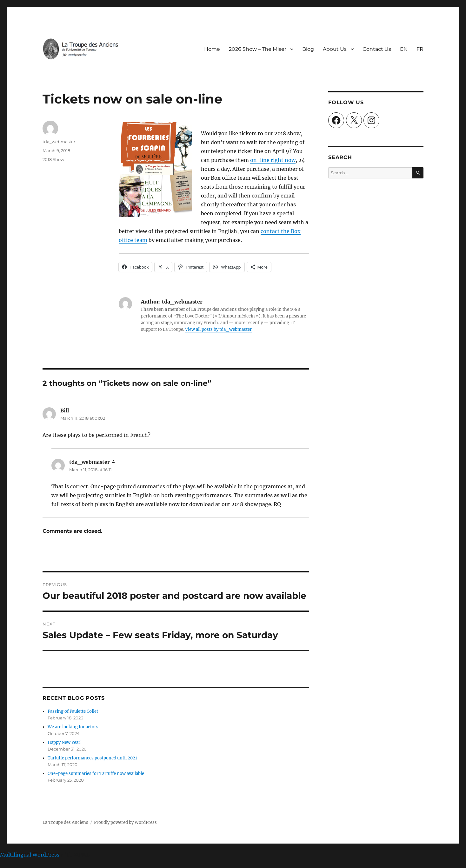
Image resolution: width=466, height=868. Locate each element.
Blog (308, 49)
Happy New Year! (65, 742)
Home (212, 49)
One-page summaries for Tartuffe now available (96, 774)
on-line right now (273, 160)
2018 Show (53, 159)
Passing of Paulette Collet (73, 711)
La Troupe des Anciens (65, 822)
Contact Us (377, 49)
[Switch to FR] (420, 49)
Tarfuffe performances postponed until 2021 (92, 758)
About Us (335, 49)
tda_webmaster (59, 142)
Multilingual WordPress (30, 855)
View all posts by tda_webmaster (218, 329)
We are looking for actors (73, 727)
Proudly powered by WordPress (125, 822)
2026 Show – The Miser (258, 49)
